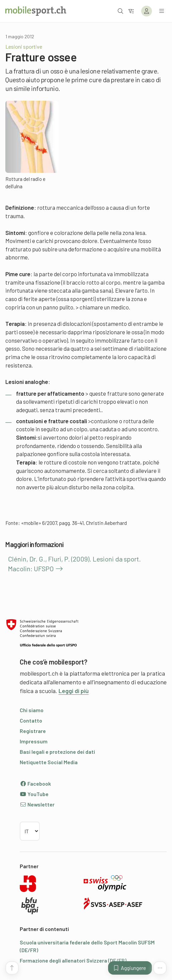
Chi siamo (32, 710)
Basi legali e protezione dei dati (57, 752)
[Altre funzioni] (160, 968)
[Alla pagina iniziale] (36, 11)
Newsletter (37, 804)
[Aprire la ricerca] (120, 11)
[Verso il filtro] (131, 11)
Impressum (34, 741)
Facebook (35, 783)
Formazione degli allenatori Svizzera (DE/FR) (73, 960)
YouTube (34, 794)
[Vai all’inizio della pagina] (12, 968)
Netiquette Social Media (49, 762)
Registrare (33, 731)
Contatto (31, 720)
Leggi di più (74, 691)
